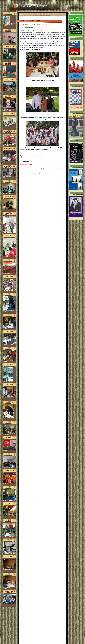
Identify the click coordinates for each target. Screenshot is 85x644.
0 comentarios (43, 156)
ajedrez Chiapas (29, 156)
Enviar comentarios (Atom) (33, 173)
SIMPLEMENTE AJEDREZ (34, 6)
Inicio (43, 169)
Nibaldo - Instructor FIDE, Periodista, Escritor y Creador (10, 24)
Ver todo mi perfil (6, 27)
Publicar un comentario (26, 164)
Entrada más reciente (25, 169)
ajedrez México (35, 156)
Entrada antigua (59, 169)
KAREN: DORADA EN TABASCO (30, 21)
